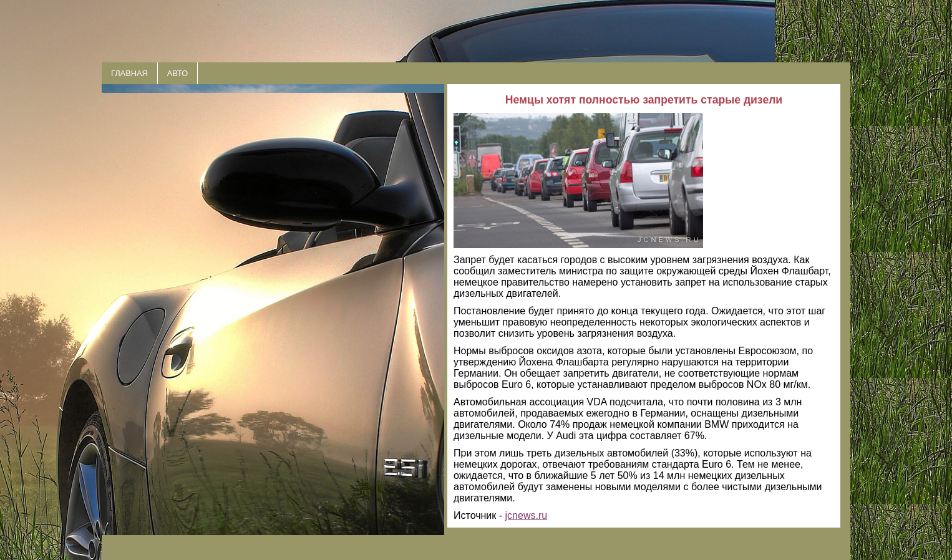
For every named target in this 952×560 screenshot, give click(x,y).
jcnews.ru (527, 515)
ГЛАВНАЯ (129, 73)
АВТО (177, 73)
